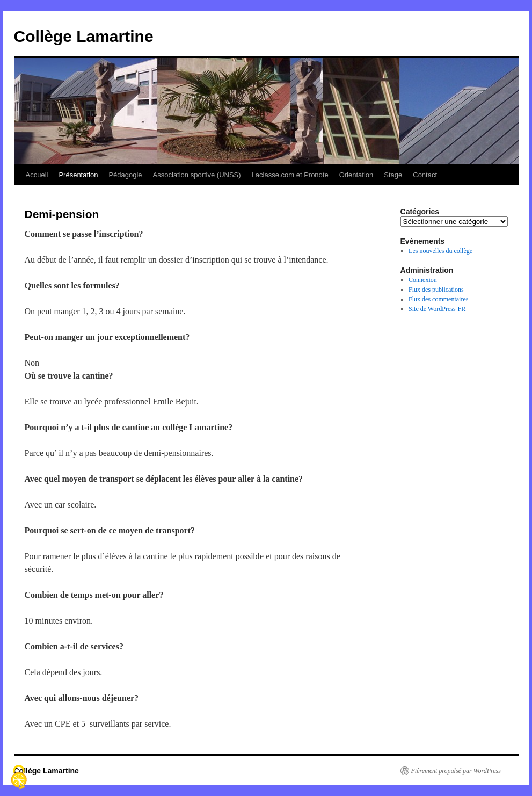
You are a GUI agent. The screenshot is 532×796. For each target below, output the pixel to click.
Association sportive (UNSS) (197, 175)
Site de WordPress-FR (437, 309)
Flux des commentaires (438, 299)
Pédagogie (125, 175)
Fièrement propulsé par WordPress (456, 771)
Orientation (356, 175)
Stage (393, 175)
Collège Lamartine (84, 36)
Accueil (37, 175)
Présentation (78, 175)
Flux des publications (436, 290)
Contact (425, 175)
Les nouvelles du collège (440, 251)
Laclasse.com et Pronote (290, 175)
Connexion (423, 280)
